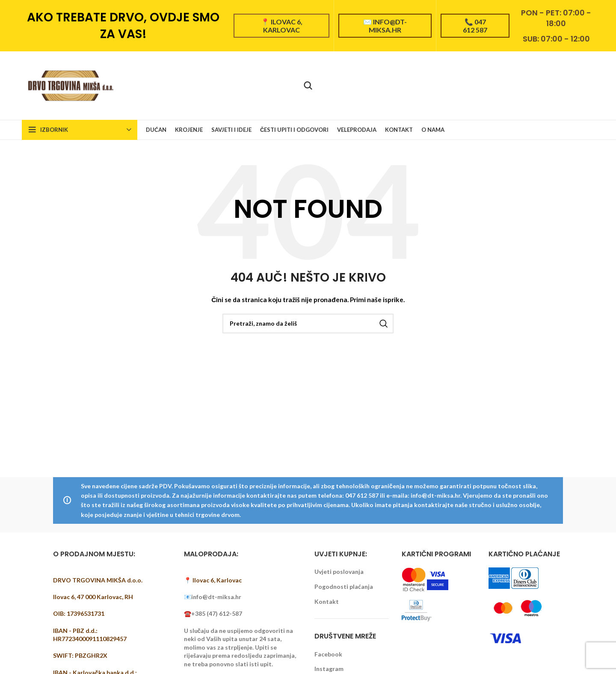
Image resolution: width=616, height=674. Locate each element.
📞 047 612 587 (475, 26)
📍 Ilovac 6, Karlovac (282, 26)
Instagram (329, 669)
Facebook (328, 654)
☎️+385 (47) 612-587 (213, 613)
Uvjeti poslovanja (339, 572)
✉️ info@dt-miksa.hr (385, 26)
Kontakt (327, 601)
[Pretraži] (308, 86)
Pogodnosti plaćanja (344, 586)
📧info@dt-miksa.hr (213, 597)
